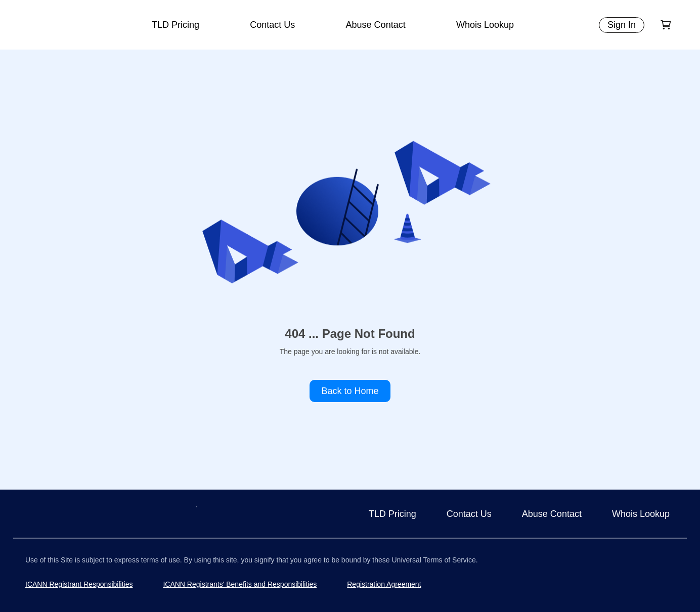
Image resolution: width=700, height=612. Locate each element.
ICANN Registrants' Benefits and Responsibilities (240, 584)
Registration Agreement (384, 584)
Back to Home (350, 391)
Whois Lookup (485, 25)
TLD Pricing (176, 25)
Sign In (622, 25)
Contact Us (272, 25)
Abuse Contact (376, 25)
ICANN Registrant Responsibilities (79, 584)
